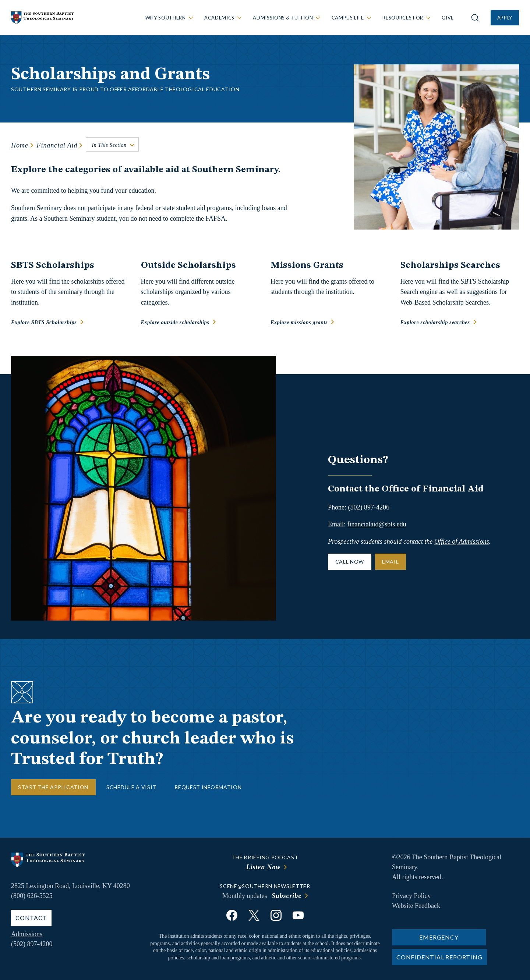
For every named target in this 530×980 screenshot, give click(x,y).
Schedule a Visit (131, 787)
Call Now (350, 562)
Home (20, 145)
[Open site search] (475, 18)
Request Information (208, 787)
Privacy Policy (411, 896)
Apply (505, 18)
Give (448, 18)
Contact (31, 918)
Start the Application (53, 787)
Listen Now (264, 867)
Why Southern (166, 18)
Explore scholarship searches (435, 322)
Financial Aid (57, 145)
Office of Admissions (462, 542)
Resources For (403, 18)
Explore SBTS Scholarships (44, 322)
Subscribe (287, 896)
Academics (219, 18)
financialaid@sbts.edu (377, 524)
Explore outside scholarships (175, 322)
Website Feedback (416, 906)
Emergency (439, 937)
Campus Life (348, 18)
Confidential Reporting (439, 957)
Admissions (27, 934)
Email (391, 562)
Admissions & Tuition (283, 18)
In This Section (109, 145)
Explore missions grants (299, 322)
